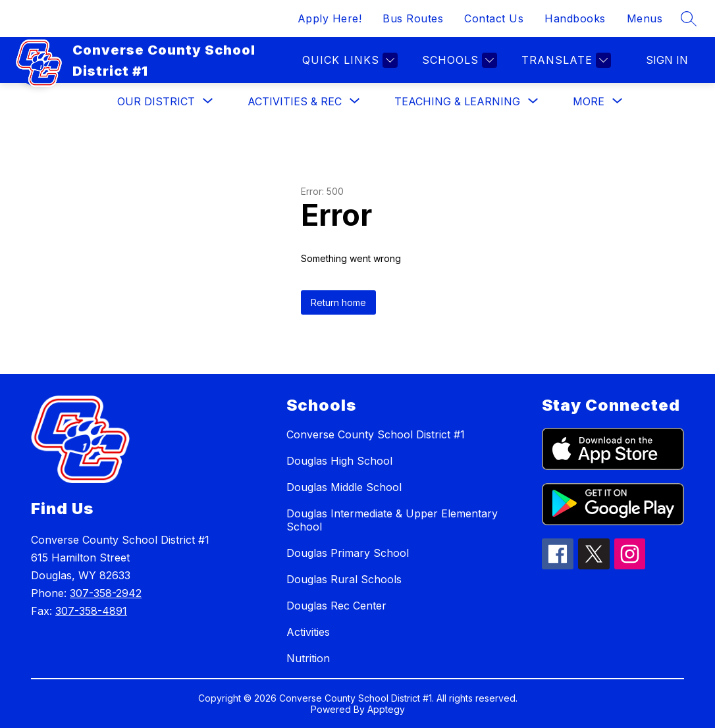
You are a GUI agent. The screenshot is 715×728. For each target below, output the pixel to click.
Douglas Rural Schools (344, 579)
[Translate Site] (565, 60)
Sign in (667, 60)
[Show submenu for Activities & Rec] (295, 101)
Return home (338, 302)
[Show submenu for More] (589, 101)
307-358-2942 (106, 593)
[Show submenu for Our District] (156, 101)
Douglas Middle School (344, 487)
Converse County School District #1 (376, 434)
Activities (308, 632)
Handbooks (575, 18)
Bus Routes (413, 18)
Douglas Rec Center (336, 606)
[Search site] (689, 18)
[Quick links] (348, 60)
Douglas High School (339, 461)
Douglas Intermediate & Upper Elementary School (392, 520)
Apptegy (386, 709)
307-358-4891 (91, 611)
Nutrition (308, 658)
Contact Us (494, 18)
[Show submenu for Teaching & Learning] (457, 101)
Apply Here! (330, 18)
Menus (645, 18)
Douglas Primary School (348, 553)
